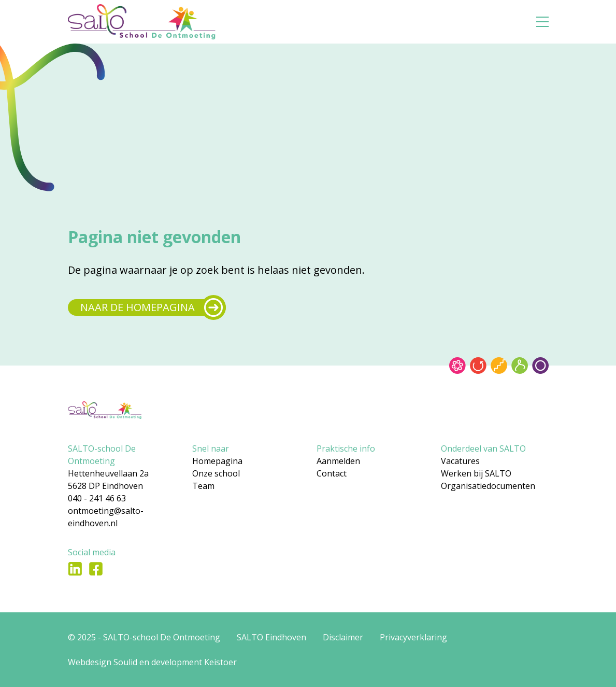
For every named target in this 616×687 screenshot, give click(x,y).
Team (203, 486)
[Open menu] (542, 22)
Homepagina (217, 461)
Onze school (216, 473)
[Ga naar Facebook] (96, 569)
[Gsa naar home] (163, 22)
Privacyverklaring (413, 637)
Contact (332, 473)
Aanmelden (338, 461)
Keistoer (220, 662)
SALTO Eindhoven (271, 637)
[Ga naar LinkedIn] (75, 569)
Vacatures (460, 461)
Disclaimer (343, 637)
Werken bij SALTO (476, 473)
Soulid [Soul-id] (125, 662)
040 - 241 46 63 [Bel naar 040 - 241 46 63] (97, 498)
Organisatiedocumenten (488, 486)
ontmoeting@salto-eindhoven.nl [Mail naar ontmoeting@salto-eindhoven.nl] (106, 517)
